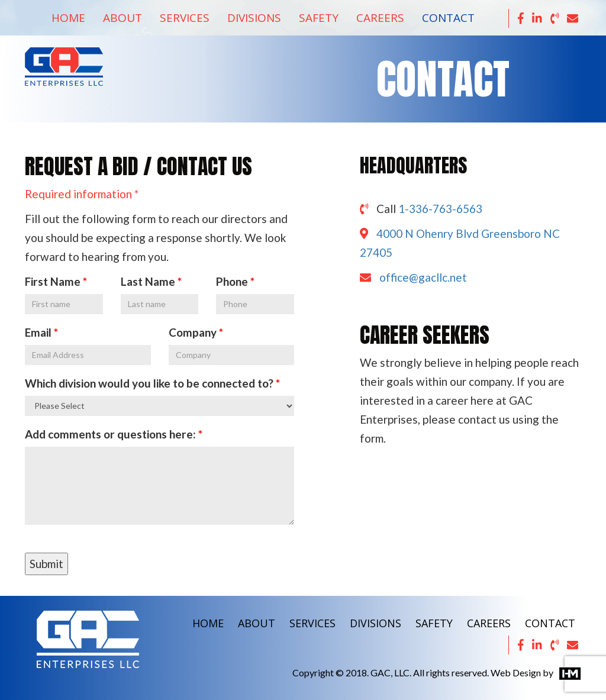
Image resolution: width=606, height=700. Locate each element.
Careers (380, 18)
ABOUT (257, 623)
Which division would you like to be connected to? (150, 383)
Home (68, 18)
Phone (232, 281)
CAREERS (489, 623)
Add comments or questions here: (110, 434)
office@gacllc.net (423, 277)
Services (185, 18)
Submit (46, 564)
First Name (53, 281)
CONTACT (550, 623)
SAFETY (434, 623)
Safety (319, 18)
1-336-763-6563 (440, 209)
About (123, 18)
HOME (208, 623)
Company (193, 332)
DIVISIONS (375, 623)
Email (38, 332)
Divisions (254, 18)
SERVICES (312, 623)
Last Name (148, 281)
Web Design (516, 672)
